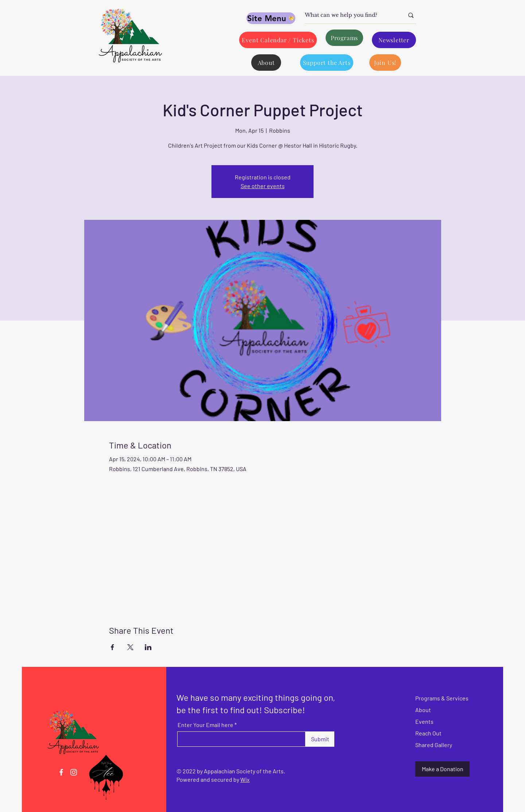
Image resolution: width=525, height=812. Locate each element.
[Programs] (344, 38)
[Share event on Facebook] (112, 647)
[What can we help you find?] (349, 15)
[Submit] (320, 739)
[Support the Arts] (327, 63)
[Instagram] (74, 772)
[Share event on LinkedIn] (148, 647)
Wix (245, 779)
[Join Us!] (385, 63)
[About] (266, 63)
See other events (263, 186)
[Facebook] (61, 772)
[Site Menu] (271, 18)
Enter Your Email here (205, 725)
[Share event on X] (130, 647)
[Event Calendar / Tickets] (278, 40)
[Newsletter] (394, 40)
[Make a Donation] (442, 769)
